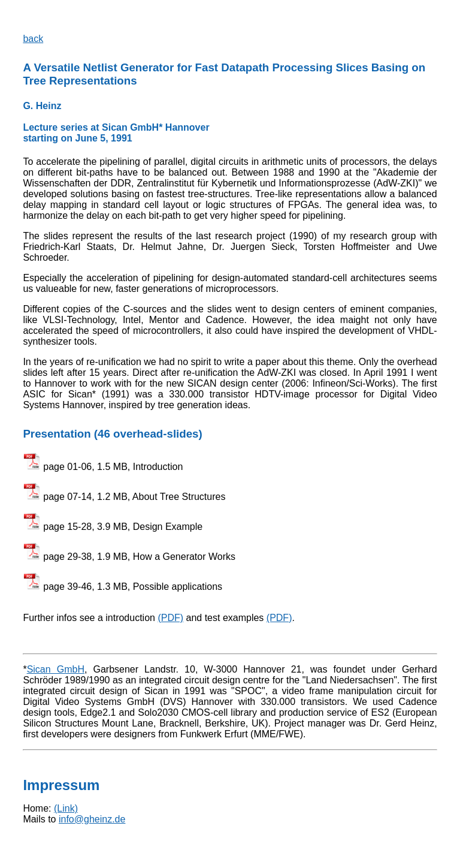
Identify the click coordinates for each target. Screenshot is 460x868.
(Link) (66, 808)
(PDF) (170, 618)
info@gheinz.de (92, 819)
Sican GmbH (56, 669)
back (33, 39)
